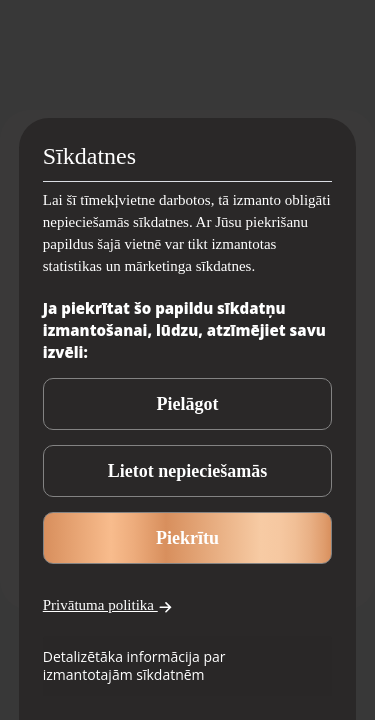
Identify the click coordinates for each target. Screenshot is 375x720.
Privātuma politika (108, 605)
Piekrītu (187, 538)
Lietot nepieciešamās (187, 471)
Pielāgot (188, 404)
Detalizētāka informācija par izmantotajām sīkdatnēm (134, 665)
